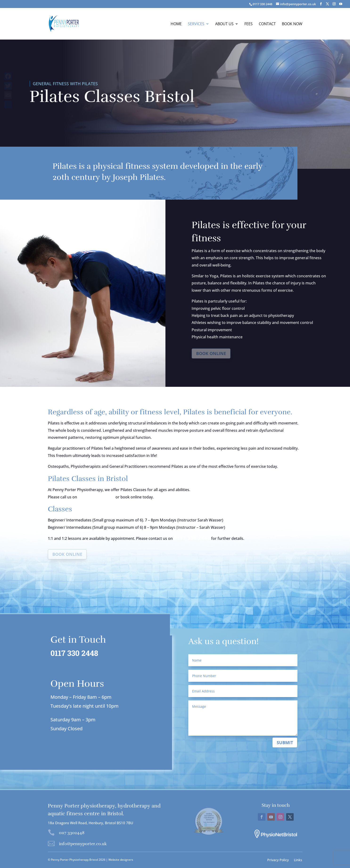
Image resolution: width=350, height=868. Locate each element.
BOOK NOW (292, 24)
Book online (211, 353)
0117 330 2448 (96, 496)
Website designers (121, 860)
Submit (285, 743)
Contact (267, 24)
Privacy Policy (278, 860)
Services (196, 24)
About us (224, 24)
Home (176, 24)
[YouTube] (341, 4)
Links (298, 860)
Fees (249, 24)
